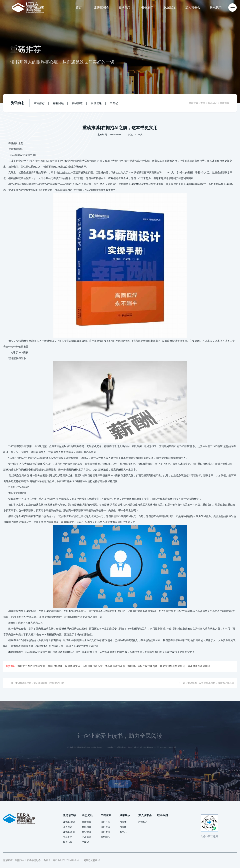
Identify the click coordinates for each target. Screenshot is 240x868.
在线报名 (143, 822)
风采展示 (170, 7)
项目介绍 (105, 822)
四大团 (123, 827)
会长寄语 (68, 827)
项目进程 (105, 832)
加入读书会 (193, 7)
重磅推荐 (39, 103)
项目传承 (105, 827)
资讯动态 (124, 7)
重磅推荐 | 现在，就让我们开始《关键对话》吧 (40, 683)
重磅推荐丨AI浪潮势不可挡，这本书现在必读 (211, 683)
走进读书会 (101, 7)
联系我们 (216, 7)
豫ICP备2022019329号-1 (66, 860)
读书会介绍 (69, 822)
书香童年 (147, 7)
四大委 (123, 822)
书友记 (114, 103)
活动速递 (96, 103)
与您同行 (105, 837)
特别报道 (77, 103)
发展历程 (68, 842)
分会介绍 (68, 837)
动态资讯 (87, 815)
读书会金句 (69, 832)
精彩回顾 (58, 103)
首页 (79, 7)
